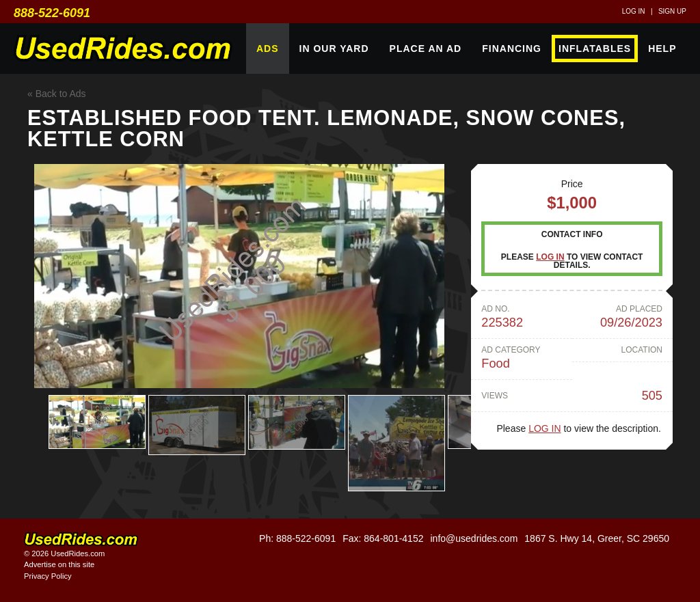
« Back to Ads (57, 94)
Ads (268, 49)
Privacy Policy (48, 576)
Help (662, 49)
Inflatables (595, 49)
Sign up (672, 11)
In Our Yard (334, 49)
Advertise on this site (59, 564)
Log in (634, 11)
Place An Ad (426, 49)
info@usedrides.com (474, 538)
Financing (512, 49)
